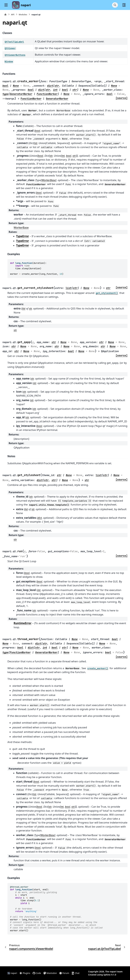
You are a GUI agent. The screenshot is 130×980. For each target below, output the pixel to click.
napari (26, 5)
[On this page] (124, 5)
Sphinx (107, 975)
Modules (23, 14)
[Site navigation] (6, 5)
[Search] (115, 5)
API (13, 14)
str (15, 330)
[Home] (5, 15)
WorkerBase (21, 227)
